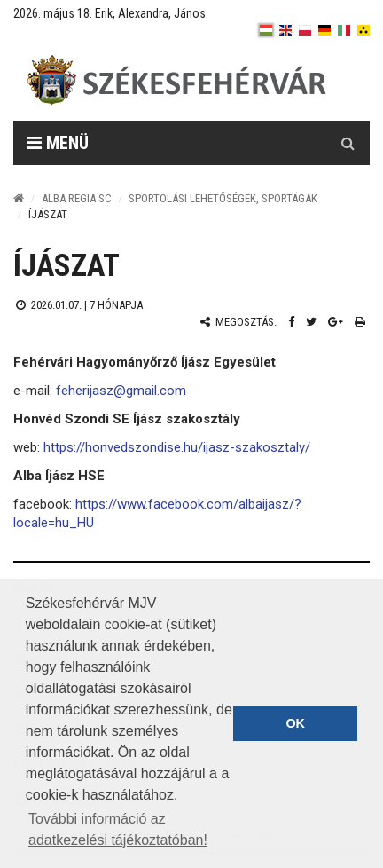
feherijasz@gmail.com (121, 391)
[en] (285, 30)
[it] (344, 30)
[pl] (305, 30)
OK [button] (295, 723)
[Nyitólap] (19, 198)
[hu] (266, 30)
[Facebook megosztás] (291, 322)
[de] (324, 30)
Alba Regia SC (77, 198)
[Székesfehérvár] (176, 80)
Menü (58, 143)
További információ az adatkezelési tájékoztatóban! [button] (118, 829)
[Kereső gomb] (348, 143)
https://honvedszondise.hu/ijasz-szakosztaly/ (175, 447)
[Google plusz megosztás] (336, 322)
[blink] (363, 30)
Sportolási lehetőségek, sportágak (223, 198)
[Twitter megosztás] (311, 322)
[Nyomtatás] (360, 322)
